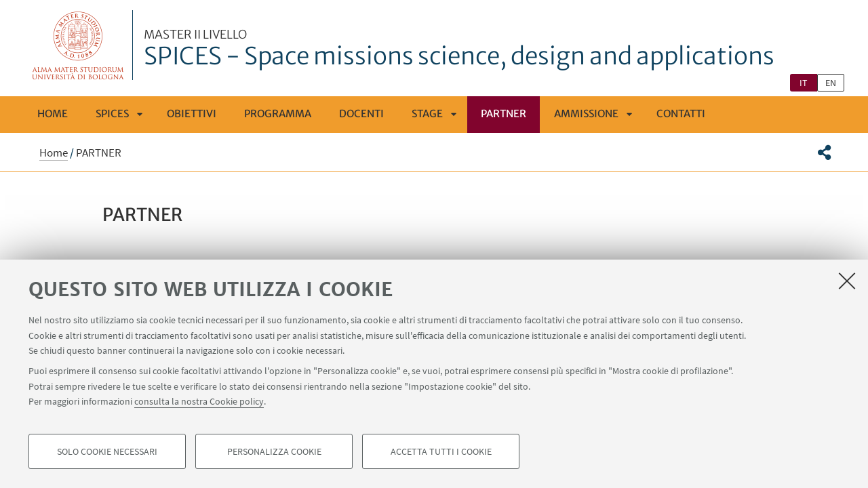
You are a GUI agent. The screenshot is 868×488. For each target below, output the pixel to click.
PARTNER (504, 114)
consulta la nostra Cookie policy (199, 401)
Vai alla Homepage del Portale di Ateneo (78, 45)
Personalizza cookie (274, 451)
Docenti (361, 114)
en (831, 83)
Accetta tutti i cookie (441, 451)
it (804, 83)
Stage (427, 114)
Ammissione (586, 114)
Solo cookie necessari (107, 451)
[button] (824, 152)
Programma (278, 114)
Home (53, 114)
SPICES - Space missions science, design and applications (459, 49)
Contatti (681, 114)
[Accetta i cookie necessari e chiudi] (847, 281)
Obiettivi (192, 114)
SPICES (112, 114)
